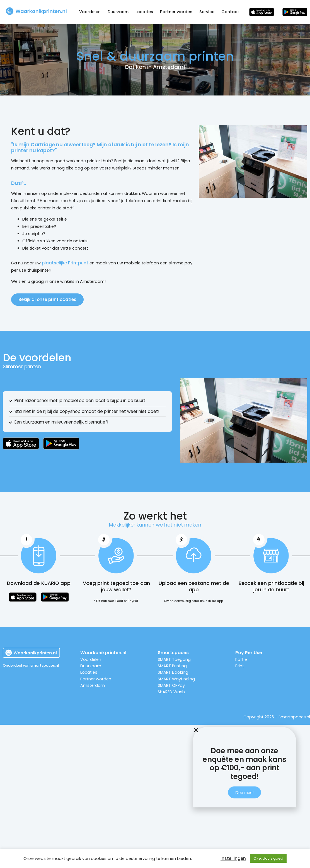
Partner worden (176, 12)
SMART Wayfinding (176, 679)
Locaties (144, 12)
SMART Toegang (174, 659)
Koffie (241, 659)
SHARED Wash (171, 692)
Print (240, 666)
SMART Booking (173, 672)
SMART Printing (172, 666)
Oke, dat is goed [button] (268, 858)
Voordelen (90, 12)
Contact (230, 12)
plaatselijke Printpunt (65, 263)
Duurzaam (118, 12)
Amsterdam (93, 685)
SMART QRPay (171, 685)
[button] (244, 747)
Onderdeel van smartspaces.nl (31, 665)
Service (207, 12)
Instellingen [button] (233, 859)
